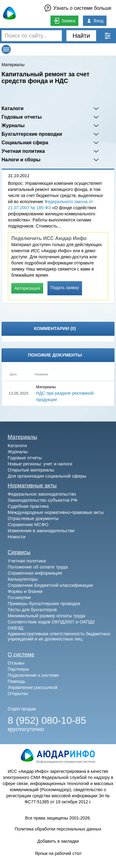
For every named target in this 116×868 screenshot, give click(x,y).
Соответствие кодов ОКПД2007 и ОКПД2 (51, 622)
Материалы (13, 65)
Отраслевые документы (33, 518)
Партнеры (18, 669)
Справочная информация (35, 573)
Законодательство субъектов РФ (42, 500)
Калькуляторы (23, 579)
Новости (17, 537)
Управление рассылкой (32, 687)
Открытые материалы (31, 470)
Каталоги (13, 108)
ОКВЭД (15, 628)
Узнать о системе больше (82, 8)
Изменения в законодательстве (41, 531)
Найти (81, 36)
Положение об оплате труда (38, 567)
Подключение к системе (33, 675)
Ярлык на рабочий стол (58, 853)
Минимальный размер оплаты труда (46, 616)
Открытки (18, 693)
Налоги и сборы (21, 160)
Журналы (13, 126)
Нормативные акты (32, 486)
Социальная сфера (25, 143)
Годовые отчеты (22, 117)
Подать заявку (65, 288)
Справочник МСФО (28, 524)
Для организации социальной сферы (47, 476)
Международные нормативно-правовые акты (56, 512)
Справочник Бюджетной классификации (50, 585)
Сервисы (19, 552)
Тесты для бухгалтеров (32, 610)
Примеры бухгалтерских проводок (44, 603)
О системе (21, 655)
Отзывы (16, 663)
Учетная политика (23, 151)
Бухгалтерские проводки (32, 134)
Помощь (17, 681)
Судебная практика (28, 506)
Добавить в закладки (58, 841)
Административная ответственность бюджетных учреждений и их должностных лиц (59, 636)
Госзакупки (19, 597)
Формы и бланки (25, 591)
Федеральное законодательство (42, 494)
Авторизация (27, 288)
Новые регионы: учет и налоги (40, 464)
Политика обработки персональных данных (58, 829)
